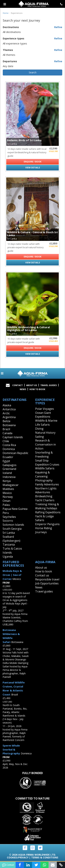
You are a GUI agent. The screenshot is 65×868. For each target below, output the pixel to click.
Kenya (7, 481)
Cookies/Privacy (18, 857)
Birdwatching (44, 496)
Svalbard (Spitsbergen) (11, 539)
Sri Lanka (9, 533)
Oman (6, 501)
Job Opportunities (47, 583)
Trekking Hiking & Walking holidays (47, 506)
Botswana (9, 425)
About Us (32, 385)
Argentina (9, 417)
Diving (39, 429)
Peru (6, 513)
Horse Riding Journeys (44, 530)
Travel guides (44, 591)
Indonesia (9, 477)
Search (33, 72)
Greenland (9, 469)
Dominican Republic (15, 453)
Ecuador (8, 457)
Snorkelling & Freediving (44, 454)
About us (41, 568)
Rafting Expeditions (48, 512)
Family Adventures (47, 484)
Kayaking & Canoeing (42, 474)
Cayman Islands (13, 437)
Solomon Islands (13, 525)
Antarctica (9, 409)
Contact (18, 385)
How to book (37, 389)
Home (6, 13)
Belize (6, 421)
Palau (6, 505)
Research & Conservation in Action (45, 444)
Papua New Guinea (15, 509)
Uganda (8, 557)
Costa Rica (9, 445)
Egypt (6, 461)
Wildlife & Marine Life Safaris (46, 423)
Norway (8, 497)
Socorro (8, 521)
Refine (58, 27)
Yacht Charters (45, 500)
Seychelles (9, 517)
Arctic (6, 413)
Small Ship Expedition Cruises (47, 462)
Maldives (8, 489)
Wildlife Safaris (45, 468)
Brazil (6, 429)
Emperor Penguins (47, 524)
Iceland (7, 473)
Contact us (42, 575)
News (23, 389)
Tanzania (9, 545)
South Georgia (12, 529)
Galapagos (10, 465)
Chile (6, 441)
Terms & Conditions (45, 857)
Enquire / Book (33, 162)
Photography (44, 480)
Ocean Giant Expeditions (43, 415)
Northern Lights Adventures (46, 490)
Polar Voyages (45, 409)
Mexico (7, 493)
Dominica (9, 449)
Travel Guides (49, 385)
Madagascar (11, 485)
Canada (7, 433)
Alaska (7, 405)
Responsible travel (47, 579)
